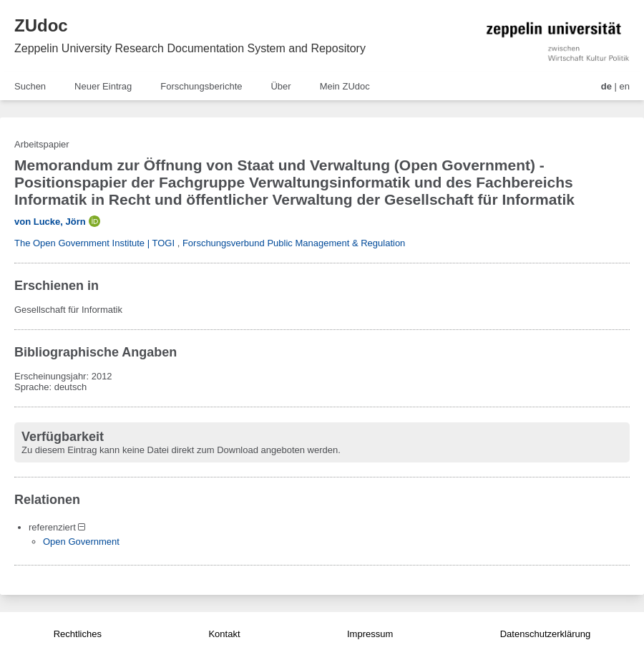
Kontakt (224, 634)
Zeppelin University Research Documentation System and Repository (190, 48)
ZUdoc (41, 25)
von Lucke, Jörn (50, 222)
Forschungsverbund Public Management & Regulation (294, 243)
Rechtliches (78, 634)
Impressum (370, 634)
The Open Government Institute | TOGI (94, 243)
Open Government (81, 542)
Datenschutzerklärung (545, 634)
